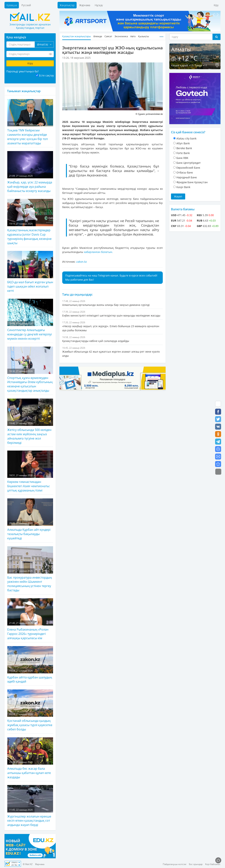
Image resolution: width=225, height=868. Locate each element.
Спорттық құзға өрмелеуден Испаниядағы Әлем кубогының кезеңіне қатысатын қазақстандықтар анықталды (30, 370)
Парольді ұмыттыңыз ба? (23, 71)
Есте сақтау (46, 75)
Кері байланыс (213, 864)
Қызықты (144, 36)
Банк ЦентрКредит (189, 163)
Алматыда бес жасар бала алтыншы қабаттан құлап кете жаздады (30, 758)
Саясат (108, 36)
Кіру (216, 5)
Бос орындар (196, 864)
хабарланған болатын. (98, 252)
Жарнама (85, 5)
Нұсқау (99, 5)
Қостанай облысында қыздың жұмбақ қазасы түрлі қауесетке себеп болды (30, 710)
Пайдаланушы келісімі (175, 864)
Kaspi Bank (183, 187)
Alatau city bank (186, 138)
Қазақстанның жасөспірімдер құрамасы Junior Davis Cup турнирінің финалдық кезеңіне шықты (30, 222)
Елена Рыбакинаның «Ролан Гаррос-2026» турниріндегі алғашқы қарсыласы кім (30, 619)
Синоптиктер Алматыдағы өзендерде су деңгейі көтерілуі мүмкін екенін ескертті (30, 320)
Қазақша (12, 5)
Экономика (121, 36)
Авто (133, 36)
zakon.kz (82, 262)
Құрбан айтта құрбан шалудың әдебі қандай (30, 665)
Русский (26, 5)
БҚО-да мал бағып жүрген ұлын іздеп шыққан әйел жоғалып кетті (30, 272)
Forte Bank (183, 153)
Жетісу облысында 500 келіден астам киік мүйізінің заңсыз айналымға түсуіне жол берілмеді (30, 422)
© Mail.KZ (28, 864)
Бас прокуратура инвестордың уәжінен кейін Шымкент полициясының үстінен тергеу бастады (30, 569)
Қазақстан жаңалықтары (77, 36)
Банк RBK (182, 158)
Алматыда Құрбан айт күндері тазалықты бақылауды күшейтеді (30, 519)
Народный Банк (187, 177)
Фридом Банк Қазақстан (192, 182)
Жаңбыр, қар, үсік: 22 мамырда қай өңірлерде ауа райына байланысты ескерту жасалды (30, 172)
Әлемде (98, 36)
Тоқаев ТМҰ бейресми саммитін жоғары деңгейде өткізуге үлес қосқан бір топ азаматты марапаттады (30, 122)
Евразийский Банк (188, 168)
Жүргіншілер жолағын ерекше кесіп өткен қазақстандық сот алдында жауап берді (30, 806)
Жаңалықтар (67, 5)
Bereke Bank (184, 148)
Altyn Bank (183, 143)
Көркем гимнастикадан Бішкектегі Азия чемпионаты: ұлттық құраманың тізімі (30, 471)
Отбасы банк (185, 172)
